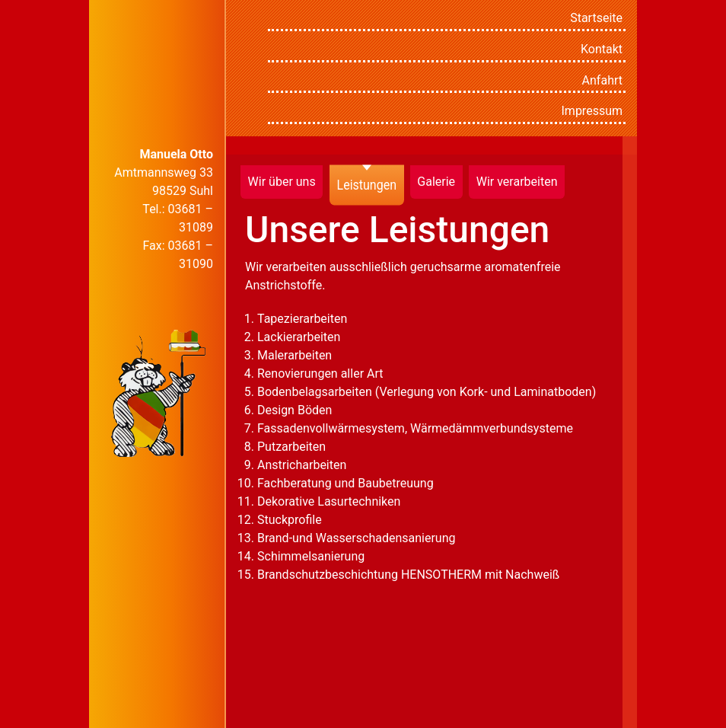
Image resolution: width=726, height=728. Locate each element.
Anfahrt (602, 80)
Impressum (592, 111)
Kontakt (602, 49)
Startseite (596, 18)
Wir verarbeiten (517, 182)
